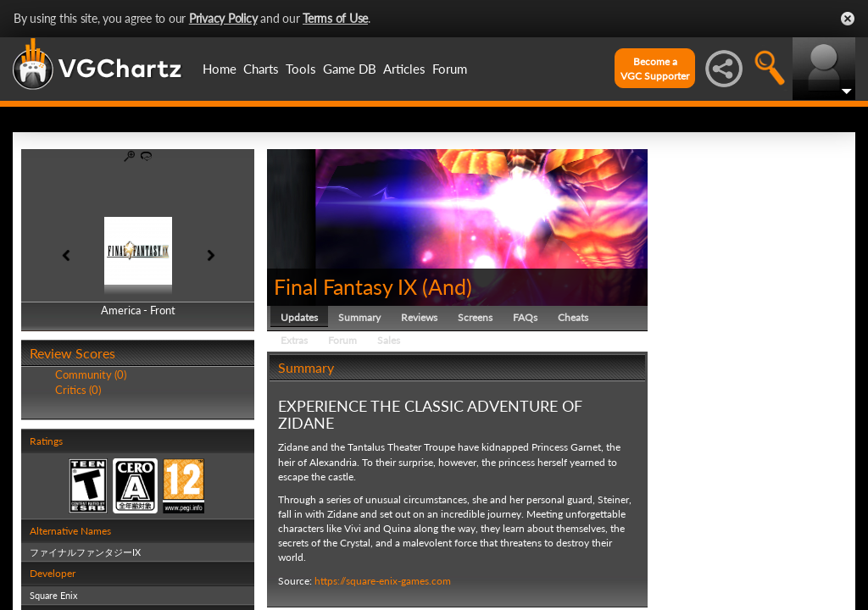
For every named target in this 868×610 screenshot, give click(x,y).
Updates (299, 317)
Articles (404, 69)
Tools (301, 69)
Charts (261, 69)
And (447, 286)
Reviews (419, 317)
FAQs (525, 317)
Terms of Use (335, 18)
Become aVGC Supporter (655, 69)
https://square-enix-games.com (383, 581)
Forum (450, 69)
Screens (475, 317)
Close (848, 19)
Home (220, 69)
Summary (359, 317)
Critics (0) (78, 390)
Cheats (573, 317)
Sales (389, 340)
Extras (294, 340)
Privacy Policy (223, 18)
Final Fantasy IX (345, 286)
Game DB (350, 69)
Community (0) (91, 374)
